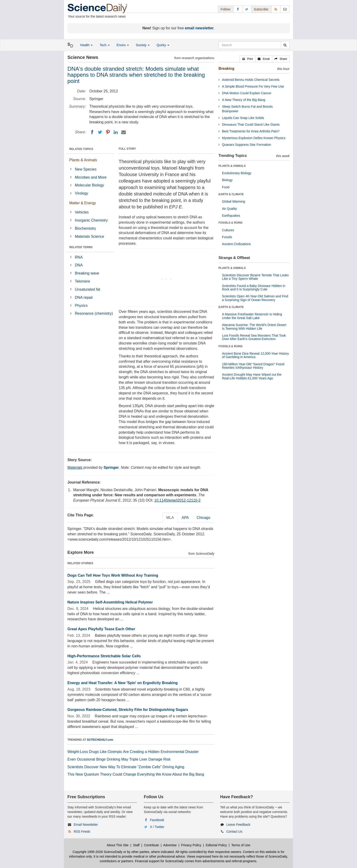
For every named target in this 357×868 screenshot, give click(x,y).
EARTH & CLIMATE (231, 194)
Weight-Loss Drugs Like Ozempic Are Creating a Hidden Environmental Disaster (133, 752)
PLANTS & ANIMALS (232, 166)
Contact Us (234, 831)
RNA (79, 257)
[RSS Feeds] (276, 9)
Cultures (228, 230)
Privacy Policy (191, 845)
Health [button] (86, 45)
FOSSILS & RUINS (230, 223)
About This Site (118, 845)
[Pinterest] (108, 132)
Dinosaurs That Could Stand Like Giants (251, 125)
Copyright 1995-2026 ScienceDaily (97, 852)
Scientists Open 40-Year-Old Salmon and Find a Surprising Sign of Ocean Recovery (255, 298)
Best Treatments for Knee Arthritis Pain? (251, 131)
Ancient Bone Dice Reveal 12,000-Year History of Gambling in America (255, 355)
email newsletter (199, 28)
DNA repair (84, 297)
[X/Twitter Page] (247, 9)
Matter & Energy (83, 203)
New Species (86, 169)
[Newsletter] (285, 9)
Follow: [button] (226, 9)
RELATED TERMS (81, 247)
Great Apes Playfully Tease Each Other (101, 629)
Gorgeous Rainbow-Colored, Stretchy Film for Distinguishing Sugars (128, 710)
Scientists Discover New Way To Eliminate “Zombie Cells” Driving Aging (126, 767)
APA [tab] (185, 518)
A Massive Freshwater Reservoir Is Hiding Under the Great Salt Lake (252, 316)
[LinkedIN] (116, 132)
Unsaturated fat (87, 289)
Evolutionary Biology (237, 173)
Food (226, 187)
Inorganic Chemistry (91, 220)
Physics (81, 306)
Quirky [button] (163, 45)
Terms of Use (241, 845)
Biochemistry (85, 228)
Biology (227, 180)
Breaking (226, 69)
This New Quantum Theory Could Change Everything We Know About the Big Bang (136, 774)
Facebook (157, 820)
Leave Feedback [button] (238, 825)
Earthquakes (231, 216)
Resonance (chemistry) (94, 313)
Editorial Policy (216, 845)
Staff (136, 845)
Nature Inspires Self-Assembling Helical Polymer (110, 602)
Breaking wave (87, 273)
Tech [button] (104, 45)
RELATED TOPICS (81, 149)
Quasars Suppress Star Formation (246, 145)
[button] (248, 59)
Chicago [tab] (204, 518)
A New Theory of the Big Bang (244, 100)
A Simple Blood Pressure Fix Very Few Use (253, 86)
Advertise (170, 845)
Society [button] (143, 45)
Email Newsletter (86, 825)
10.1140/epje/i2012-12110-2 (177, 500)
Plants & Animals (83, 160)
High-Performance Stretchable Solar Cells (104, 656)
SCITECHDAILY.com (100, 740)
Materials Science (89, 236)
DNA (79, 265)
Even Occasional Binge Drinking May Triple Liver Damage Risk (119, 759)
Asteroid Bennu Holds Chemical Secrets (251, 80)
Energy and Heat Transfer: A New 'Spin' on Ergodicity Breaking (123, 683)
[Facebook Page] (238, 9)
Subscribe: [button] (261, 9)
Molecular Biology (89, 185)
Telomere (82, 281)
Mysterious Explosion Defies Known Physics (254, 138)
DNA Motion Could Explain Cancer (247, 93)
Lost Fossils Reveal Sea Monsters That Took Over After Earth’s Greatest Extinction (254, 337)
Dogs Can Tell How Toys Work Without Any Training (113, 575)
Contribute (152, 845)
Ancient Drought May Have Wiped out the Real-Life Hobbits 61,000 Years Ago (252, 376)
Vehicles (82, 212)
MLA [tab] (170, 518)
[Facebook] (92, 132)
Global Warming (233, 201)
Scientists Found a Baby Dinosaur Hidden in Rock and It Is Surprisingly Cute (254, 288)
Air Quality (229, 209)
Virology (82, 193)
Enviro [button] (123, 45)
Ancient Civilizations (236, 244)
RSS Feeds (82, 831)
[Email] (124, 132)
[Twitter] (100, 132)
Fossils (227, 237)
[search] (285, 45)
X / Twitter (157, 827)
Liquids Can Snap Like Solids (243, 118)
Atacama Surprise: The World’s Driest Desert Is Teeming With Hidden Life (254, 327)
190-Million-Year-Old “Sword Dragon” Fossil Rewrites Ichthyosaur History (253, 366)
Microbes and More (91, 177)
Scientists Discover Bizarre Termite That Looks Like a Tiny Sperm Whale (255, 277)
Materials (75, 468)
